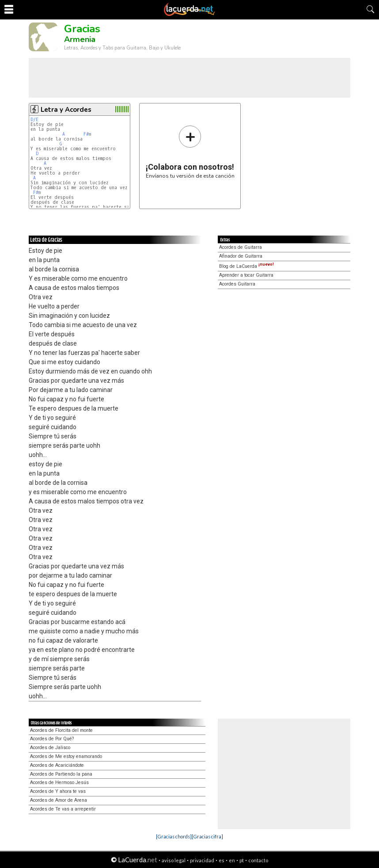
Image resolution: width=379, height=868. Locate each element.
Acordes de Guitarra (241, 247)
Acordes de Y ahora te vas (58, 791)
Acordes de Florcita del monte (61, 730)
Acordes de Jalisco (50, 748)
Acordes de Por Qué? (52, 739)
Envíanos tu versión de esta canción (190, 152)
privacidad (202, 860)
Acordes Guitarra (237, 284)
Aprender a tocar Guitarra (246, 275)
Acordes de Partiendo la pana (61, 774)
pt (242, 860)
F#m (87, 134)
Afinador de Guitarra (241, 256)
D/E (34, 120)
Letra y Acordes (66, 110)
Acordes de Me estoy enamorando (66, 756)
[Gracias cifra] (207, 836)
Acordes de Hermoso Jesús (59, 782)
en (232, 860)
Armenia (80, 39)
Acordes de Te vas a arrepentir (63, 809)
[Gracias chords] (174, 836)
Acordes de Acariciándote (57, 765)
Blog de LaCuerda (246, 266)
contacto (258, 860)
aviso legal (174, 860)
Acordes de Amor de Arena (59, 800)
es (222, 860)
